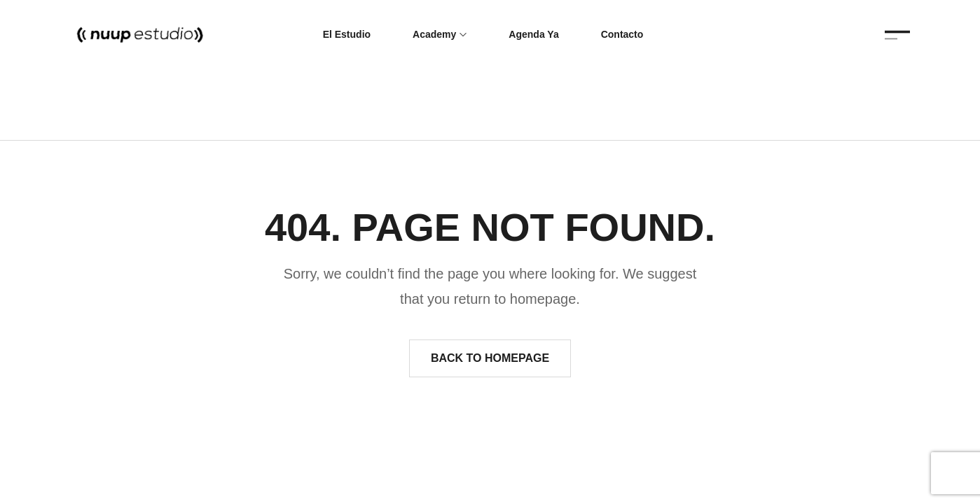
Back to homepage (490, 358)
